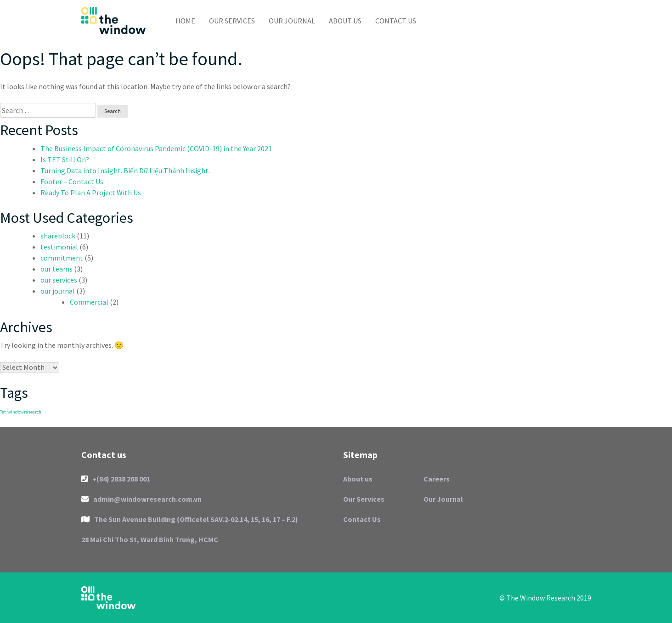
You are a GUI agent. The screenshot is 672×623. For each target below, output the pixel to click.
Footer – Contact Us (72, 181)
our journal (58, 291)
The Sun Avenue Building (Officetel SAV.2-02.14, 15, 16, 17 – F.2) (190, 519)
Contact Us (396, 21)
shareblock (58, 236)
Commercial (89, 302)
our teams (56, 269)
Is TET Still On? (65, 159)
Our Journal (292, 21)
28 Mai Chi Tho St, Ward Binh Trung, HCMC (150, 539)
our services (59, 280)
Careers (437, 479)
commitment (62, 258)
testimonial (59, 247)
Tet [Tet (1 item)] (3, 412)
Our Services (232, 21)
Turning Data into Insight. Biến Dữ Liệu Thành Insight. (125, 170)
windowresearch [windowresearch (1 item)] (24, 412)
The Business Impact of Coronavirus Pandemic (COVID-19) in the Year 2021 (156, 148)
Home (185, 21)
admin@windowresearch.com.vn (141, 499)
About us (345, 21)
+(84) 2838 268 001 (116, 479)
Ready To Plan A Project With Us (91, 193)
